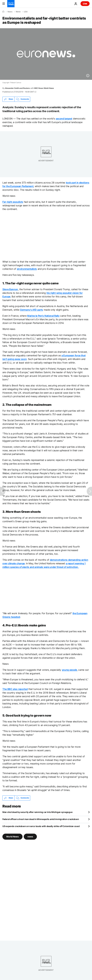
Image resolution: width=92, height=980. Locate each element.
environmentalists (27, 269)
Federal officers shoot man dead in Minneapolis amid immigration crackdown (41, 819)
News (10, 12)
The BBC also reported (15, 689)
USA (26, 12)
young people (69, 670)
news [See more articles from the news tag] (30, 836)
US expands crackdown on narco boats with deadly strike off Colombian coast (41, 826)
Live (85, 4)
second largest (64, 119)
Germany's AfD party (31, 310)
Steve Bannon (10, 289)
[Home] (3, 12)
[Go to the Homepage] (11, 4)
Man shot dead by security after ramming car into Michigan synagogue (37, 812)
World (18, 12)
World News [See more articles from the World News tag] (12, 836)
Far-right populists (13, 202)
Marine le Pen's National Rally (43, 316)
